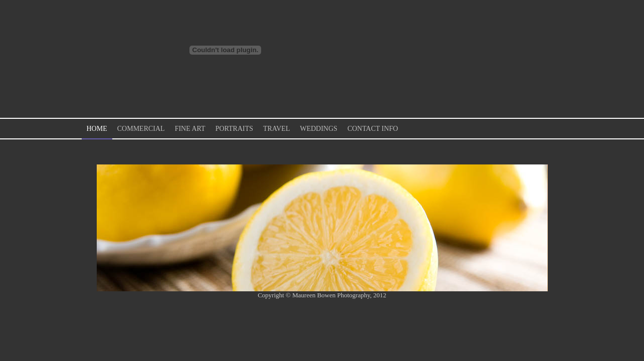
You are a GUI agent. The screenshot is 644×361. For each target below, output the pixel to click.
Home (97, 129)
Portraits (234, 129)
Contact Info (373, 129)
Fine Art (190, 129)
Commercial (141, 129)
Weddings (318, 129)
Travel (276, 129)
